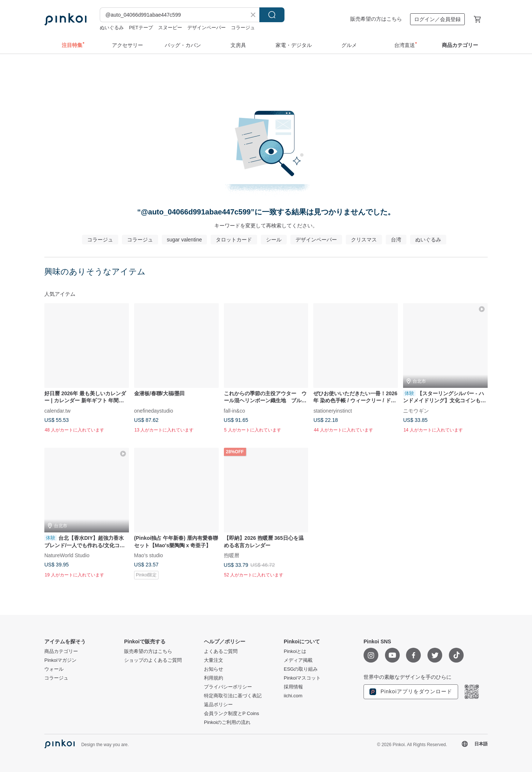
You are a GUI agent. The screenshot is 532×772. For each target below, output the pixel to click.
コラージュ (243, 28)
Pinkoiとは (295, 651)
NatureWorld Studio (67, 555)
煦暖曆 (232, 555)
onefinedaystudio (154, 410)
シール (274, 240)
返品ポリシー (218, 705)
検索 (272, 15)
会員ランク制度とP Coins (231, 714)
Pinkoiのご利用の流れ (227, 722)
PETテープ (141, 28)
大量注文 (214, 660)
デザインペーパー (207, 28)
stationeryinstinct (332, 410)
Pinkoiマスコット (302, 678)
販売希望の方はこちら (376, 19)
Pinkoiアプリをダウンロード (411, 692)
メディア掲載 (298, 660)
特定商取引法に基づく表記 (233, 696)
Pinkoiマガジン (60, 660)
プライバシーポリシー (228, 687)
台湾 (396, 240)
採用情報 (293, 687)
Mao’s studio (149, 555)
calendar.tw (57, 410)
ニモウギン (416, 410)
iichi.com (293, 696)
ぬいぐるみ (112, 28)
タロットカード (234, 240)
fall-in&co (235, 410)
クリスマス (364, 240)
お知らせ (214, 669)
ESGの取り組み (301, 669)
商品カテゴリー (61, 651)
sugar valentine (185, 240)
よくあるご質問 (221, 651)
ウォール (54, 669)
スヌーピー (170, 28)
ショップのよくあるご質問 (153, 660)
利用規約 (214, 678)
